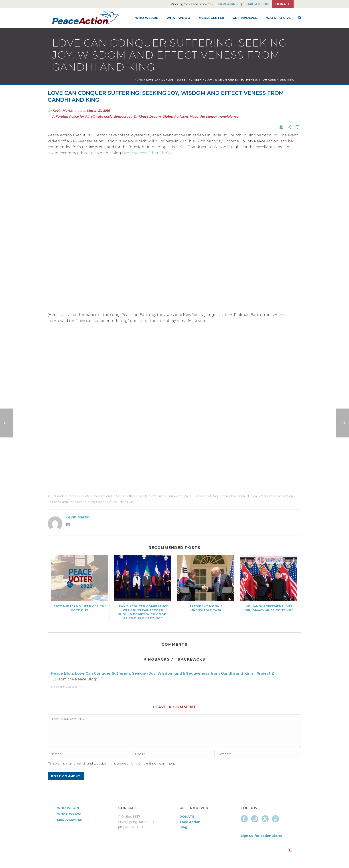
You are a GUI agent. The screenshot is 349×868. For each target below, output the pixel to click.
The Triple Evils (123, 502)
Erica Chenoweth (170, 496)
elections (150, 496)
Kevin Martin (63, 111)
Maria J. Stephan (195, 496)
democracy (123, 117)
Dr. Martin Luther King (127, 496)
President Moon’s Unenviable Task (206, 608)
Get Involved (245, 18)
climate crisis (101, 117)
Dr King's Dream (147, 117)
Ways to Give (278, 18)
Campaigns (228, 4)
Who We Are (147, 18)
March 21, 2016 (98, 111)
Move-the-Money (203, 117)
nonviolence (229, 117)
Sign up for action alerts (261, 836)
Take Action (257, 4)
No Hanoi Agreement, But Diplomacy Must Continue (269, 608)
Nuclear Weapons (259, 496)
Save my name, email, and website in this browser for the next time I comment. (114, 763)
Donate (283, 4)
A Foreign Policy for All (71, 117)
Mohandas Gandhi (233, 496)
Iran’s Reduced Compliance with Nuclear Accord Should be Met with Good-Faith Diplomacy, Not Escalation (143, 613)
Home (139, 80)
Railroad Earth (58, 502)
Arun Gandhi (56, 496)
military (213, 496)
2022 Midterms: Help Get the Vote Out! (80, 608)
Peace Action (283, 496)
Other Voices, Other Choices (148, 153)
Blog (183, 827)
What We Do (178, 18)
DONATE (187, 817)
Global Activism (175, 117)
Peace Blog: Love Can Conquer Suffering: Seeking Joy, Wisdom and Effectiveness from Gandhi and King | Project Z (163, 673)
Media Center (211, 18)
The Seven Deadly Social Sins (90, 502)
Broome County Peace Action (88, 496)
